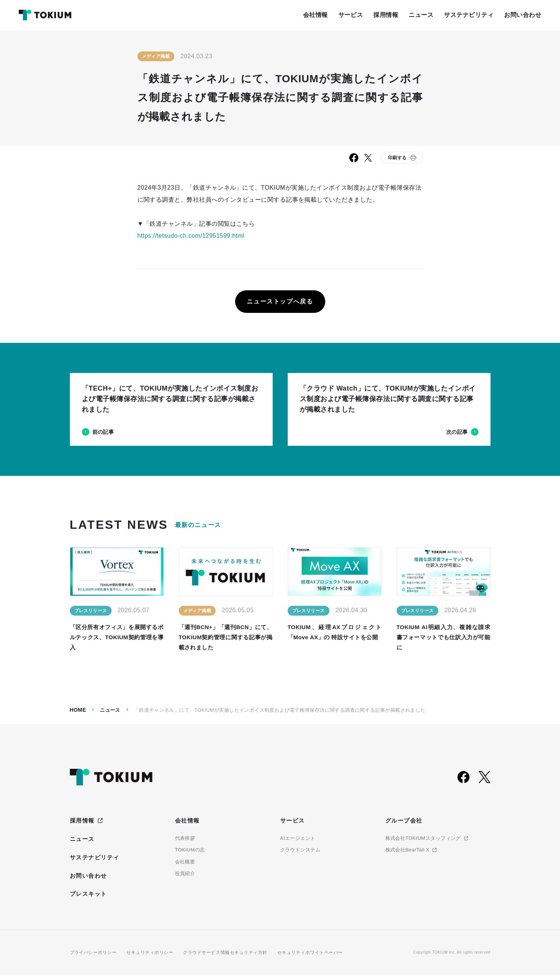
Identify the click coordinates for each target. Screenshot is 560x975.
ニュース (110, 710)
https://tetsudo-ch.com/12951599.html (191, 236)
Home (78, 710)
